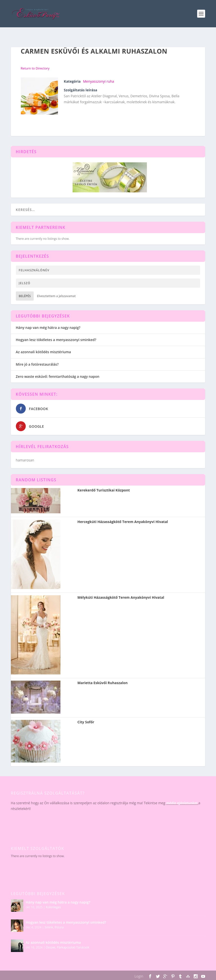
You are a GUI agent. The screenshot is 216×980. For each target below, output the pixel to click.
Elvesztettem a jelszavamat (56, 296)
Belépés (25, 296)
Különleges (53, 907)
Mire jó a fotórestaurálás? (37, 364)
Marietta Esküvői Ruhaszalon (103, 683)
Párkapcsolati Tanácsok (73, 947)
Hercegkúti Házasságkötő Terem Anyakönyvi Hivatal (123, 522)
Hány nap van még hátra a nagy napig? (48, 328)
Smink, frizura (54, 927)
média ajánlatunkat (182, 803)
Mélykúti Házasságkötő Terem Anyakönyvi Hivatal (121, 597)
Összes (51, 947)
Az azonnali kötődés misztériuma (43, 352)
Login (139, 976)
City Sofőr (86, 722)
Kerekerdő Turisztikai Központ (104, 490)
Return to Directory (35, 68)
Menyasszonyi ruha (99, 81)
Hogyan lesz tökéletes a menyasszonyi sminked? (56, 340)
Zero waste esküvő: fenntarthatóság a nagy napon (58, 376)
